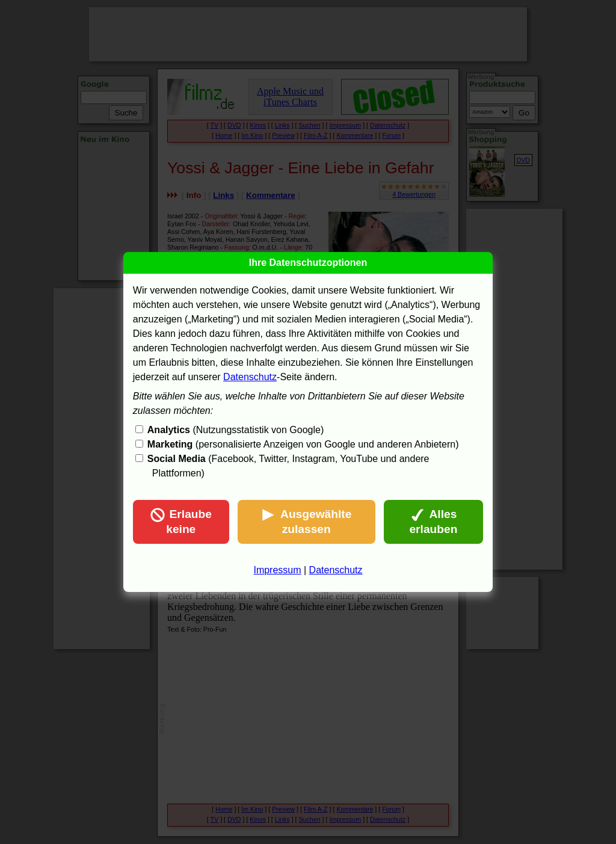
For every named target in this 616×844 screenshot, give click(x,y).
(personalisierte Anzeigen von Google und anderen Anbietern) (303, 444)
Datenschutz (250, 377)
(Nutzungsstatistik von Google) (236, 430)
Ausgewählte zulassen (306, 522)
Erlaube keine (181, 522)
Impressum (277, 570)
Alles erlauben (433, 522)
